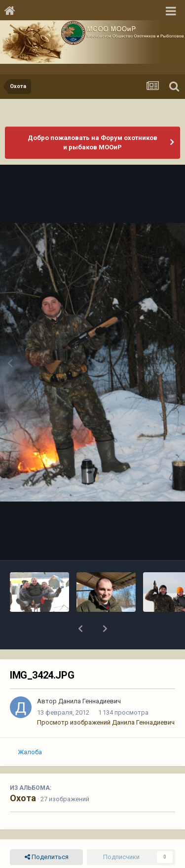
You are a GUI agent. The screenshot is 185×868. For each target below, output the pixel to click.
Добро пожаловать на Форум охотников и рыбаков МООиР (92, 143)
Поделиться (47, 831)
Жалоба (30, 726)
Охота (23, 772)
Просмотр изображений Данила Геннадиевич (106, 697)
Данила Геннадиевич (90, 675)
